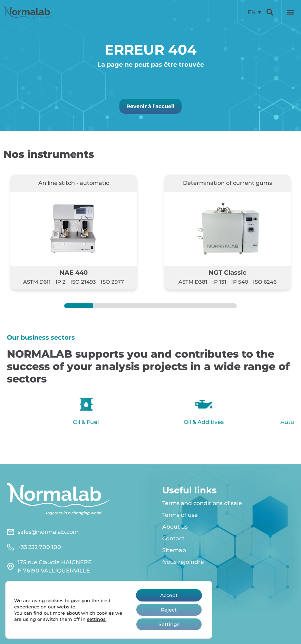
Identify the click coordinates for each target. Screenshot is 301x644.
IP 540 (240, 282)
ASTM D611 (37, 282)
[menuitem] (254, 12)
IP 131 (219, 282)
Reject (169, 610)
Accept (169, 595)
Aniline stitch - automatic (74, 183)
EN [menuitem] (251, 12)
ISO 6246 (265, 282)
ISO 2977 (112, 282)
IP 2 (61, 282)
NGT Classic (227, 272)
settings (96, 619)
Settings (169, 624)
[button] (290, 12)
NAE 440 (74, 272)
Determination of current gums (227, 183)
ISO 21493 (83, 282)
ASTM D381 (193, 282)
